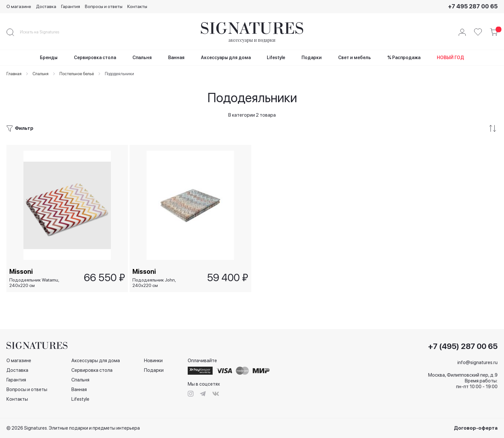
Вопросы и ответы (104, 6)
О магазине (19, 6)
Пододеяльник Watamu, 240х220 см (35, 283)
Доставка (46, 6)
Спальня (80, 380)
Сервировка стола (92, 370)
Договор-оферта (476, 428)
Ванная (79, 389)
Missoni (21, 271)
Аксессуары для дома (96, 361)
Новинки (153, 361)
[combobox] (45, 32)
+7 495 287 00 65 (473, 6)
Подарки (154, 370)
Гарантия (71, 6)
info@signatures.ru (477, 362)
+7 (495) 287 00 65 (463, 346)
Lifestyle (80, 399)
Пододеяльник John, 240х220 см (154, 283)
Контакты (137, 6)
